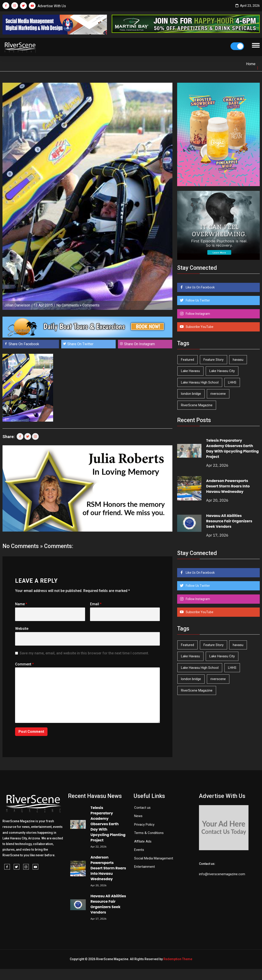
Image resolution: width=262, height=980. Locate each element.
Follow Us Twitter (198, 300)
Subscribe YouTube (199, 327)
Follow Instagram (198, 314)
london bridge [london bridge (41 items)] (191, 394)
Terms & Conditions (149, 833)
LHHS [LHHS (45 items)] (232, 382)
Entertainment (145, 867)
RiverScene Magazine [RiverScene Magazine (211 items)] (197, 405)
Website (22, 629)
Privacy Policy (144, 825)
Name (21, 604)
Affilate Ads (143, 841)
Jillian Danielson (17, 305)
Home (251, 64)
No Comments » (69, 305)
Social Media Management (154, 858)
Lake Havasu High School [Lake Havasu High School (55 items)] (200, 382)
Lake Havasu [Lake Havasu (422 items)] (190, 371)
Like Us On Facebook (200, 287)
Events (139, 850)
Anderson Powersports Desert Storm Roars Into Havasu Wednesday (228, 486)
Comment (24, 664)
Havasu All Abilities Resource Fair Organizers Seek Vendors (229, 521)
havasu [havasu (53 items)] (238, 360)
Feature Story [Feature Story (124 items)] (213, 360)
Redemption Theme (178, 959)
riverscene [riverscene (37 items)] (218, 394)
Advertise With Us (52, 6)
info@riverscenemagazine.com (222, 874)
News (138, 816)
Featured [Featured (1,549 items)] (187, 360)
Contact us (142, 808)
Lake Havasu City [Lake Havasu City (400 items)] (222, 371)
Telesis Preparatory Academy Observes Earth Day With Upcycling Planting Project (233, 449)
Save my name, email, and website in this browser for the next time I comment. (84, 653)
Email (96, 604)
